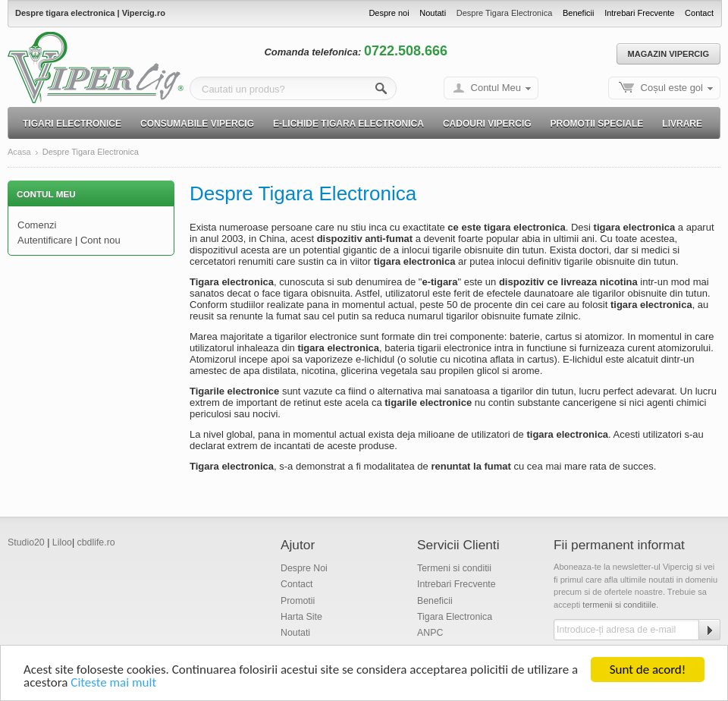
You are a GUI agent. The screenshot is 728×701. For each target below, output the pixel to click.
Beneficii (579, 13)
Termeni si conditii (454, 568)
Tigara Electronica (455, 617)
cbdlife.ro (96, 542)
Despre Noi (304, 568)
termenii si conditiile (619, 605)
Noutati (433, 13)
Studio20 (26, 542)
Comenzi (37, 225)
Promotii (298, 601)
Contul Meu (496, 88)
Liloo (62, 542)
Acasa (19, 152)
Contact (699, 13)
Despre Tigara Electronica (505, 13)
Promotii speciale (597, 124)
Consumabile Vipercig (197, 124)
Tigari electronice (72, 124)
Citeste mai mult (113, 684)
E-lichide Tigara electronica (348, 124)
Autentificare (45, 240)
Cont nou (100, 240)
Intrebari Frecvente (639, 13)
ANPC (430, 633)
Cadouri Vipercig (487, 124)
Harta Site (301, 617)
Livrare (682, 124)
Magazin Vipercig (668, 54)
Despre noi (389, 13)
